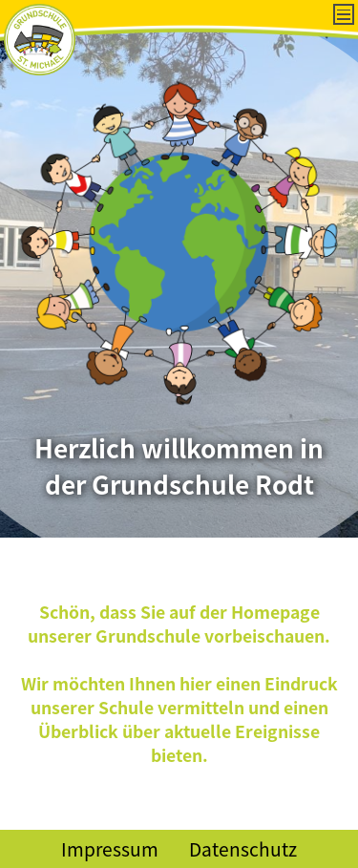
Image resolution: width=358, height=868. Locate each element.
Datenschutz (243, 849)
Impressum (110, 849)
